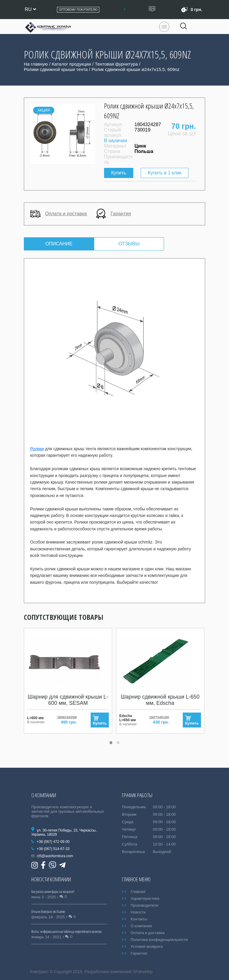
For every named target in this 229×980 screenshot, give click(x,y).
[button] (111, 743)
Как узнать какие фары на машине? (53, 892)
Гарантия (113, 214)
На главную (36, 64)
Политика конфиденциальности (159, 940)
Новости (138, 912)
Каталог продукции (71, 64)
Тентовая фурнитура (116, 64)
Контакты (139, 919)
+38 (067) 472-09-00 (53, 842)
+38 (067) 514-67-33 (53, 849)
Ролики (37, 449)
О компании (141, 926)
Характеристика (145, 898)
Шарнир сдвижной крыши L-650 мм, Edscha (160, 700)
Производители (144, 905)
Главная (138, 892)
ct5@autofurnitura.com (55, 856)
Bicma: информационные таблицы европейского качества (66, 932)
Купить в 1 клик (165, 173)
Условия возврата (147, 946)
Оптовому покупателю (78, 10)
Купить (119, 173)
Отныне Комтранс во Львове (48, 912)
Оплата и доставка (58, 214)
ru (30, 9)
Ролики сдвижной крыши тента (56, 69)
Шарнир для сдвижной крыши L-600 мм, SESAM (68, 700)
